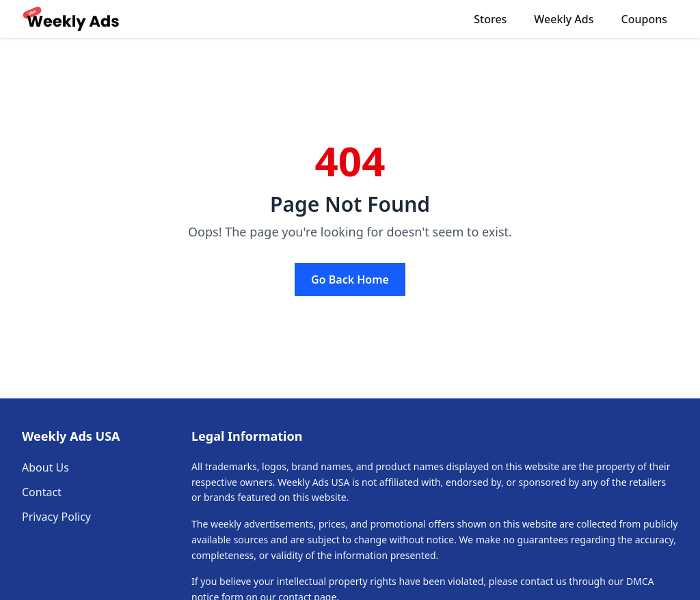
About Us (45, 467)
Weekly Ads (564, 19)
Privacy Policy (56, 517)
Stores (490, 19)
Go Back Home (350, 279)
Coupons (644, 19)
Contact (42, 492)
